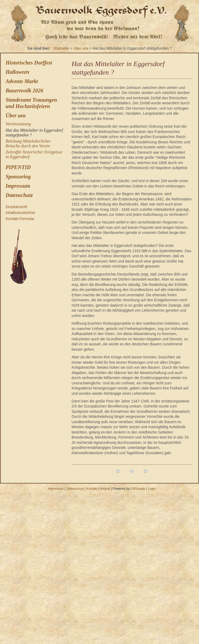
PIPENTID (18, 167)
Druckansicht (16, 207)
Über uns (81, 48)
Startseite (61, 48)
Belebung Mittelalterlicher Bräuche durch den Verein (28, 143)
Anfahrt (105, 489)
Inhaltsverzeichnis (20, 213)
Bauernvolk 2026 (24, 91)
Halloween (17, 72)
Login (152, 489)
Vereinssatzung (18, 124)
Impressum (18, 186)
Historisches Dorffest (29, 63)
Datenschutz (19, 195)
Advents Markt (22, 81)
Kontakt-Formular (20, 219)
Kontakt (92, 489)
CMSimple (138, 489)
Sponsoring (18, 177)
